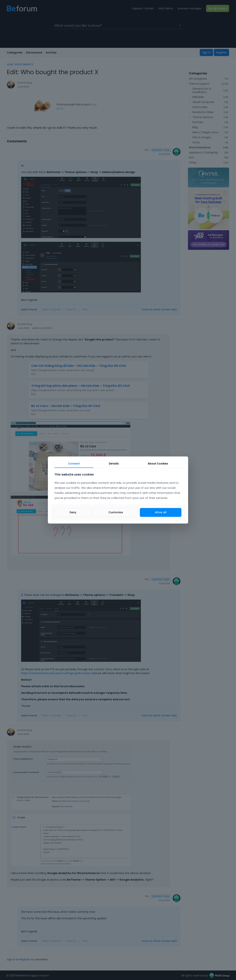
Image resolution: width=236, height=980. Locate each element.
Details (114, 464)
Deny (73, 512)
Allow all (161, 512)
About (158, 464)
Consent (74, 464)
